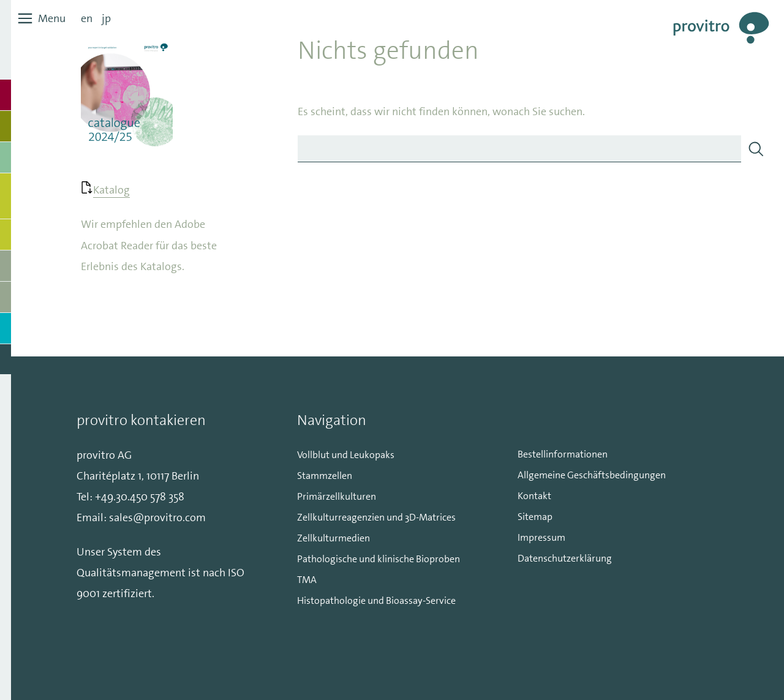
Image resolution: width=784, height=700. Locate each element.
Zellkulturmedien (334, 538)
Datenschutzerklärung (565, 558)
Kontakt (534, 496)
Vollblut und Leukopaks (346, 455)
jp (106, 18)
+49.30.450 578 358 (140, 497)
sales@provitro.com (157, 517)
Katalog (111, 190)
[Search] (756, 149)
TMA (307, 580)
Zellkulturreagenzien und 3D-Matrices (376, 517)
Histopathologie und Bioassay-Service (376, 600)
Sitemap (535, 517)
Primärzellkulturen (337, 496)
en (87, 18)
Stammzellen (325, 476)
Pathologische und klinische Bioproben (379, 559)
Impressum (541, 537)
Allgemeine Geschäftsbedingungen (592, 475)
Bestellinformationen (563, 454)
